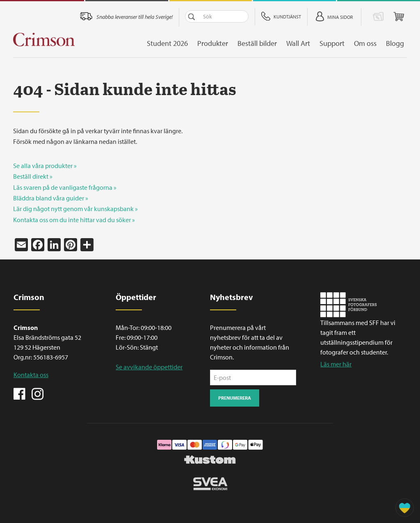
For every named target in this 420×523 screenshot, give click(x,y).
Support (335, 43)
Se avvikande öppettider (149, 367)
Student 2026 (170, 43)
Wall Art (301, 43)
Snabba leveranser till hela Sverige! (137, 17)
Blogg (398, 43)
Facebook (20, 393)
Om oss (368, 43)
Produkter (216, 43)
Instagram (37, 393)
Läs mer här (336, 364)
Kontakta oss (31, 375)
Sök (194, 16)
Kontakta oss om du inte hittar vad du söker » (74, 220)
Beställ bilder (260, 43)
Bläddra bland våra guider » (51, 198)
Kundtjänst (290, 17)
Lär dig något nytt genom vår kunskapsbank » (75, 209)
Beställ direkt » (33, 176)
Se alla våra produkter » (45, 166)
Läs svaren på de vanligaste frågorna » (65, 187)
